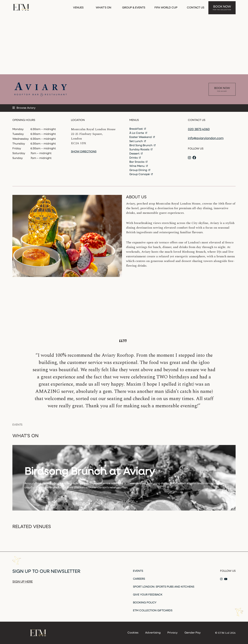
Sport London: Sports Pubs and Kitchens (164, 587)
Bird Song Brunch (142, 146)
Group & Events (134, 7)
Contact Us (196, 7)
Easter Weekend (142, 137)
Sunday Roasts (141, 150)
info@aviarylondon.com (206, 138)
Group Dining (140, 170)
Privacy (172, 633)
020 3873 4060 (199, 129)
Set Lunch (138, 141)
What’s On (104, 7)
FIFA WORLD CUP (166, 7)
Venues (78, 7)
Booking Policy (145, 603)
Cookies (133, 633)
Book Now (222, 7)
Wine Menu (139, 166)
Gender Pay (193, 633)
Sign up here (23, 582)
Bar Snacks (138, 162)
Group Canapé (141, 174)
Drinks (135, 158)
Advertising (153, 633)
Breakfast (138, 129)
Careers (139, 579)
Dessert (136, 154)
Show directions (84, 152)
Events (138, 571)
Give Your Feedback (148, 595)
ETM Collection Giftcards (153, 611)
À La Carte (138, 133)
